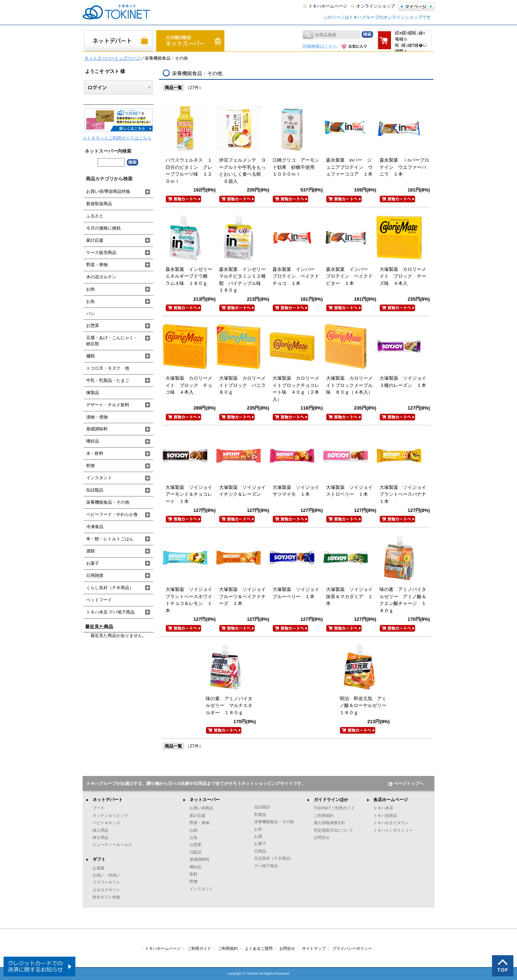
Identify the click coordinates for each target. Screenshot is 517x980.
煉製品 (93, 393)
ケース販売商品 (101, 253)
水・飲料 (95, 453)
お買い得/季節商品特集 (108, 191)
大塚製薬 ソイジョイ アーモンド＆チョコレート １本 (191, 494)
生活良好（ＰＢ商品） (274, 858)
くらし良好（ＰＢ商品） (110, 588)
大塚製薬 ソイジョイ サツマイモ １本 (298, 491)
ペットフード (99, 600)
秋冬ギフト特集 (106, 897)
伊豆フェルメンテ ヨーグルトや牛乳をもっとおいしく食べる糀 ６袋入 (242, 171)
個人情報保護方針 (330, 823)
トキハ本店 (383, 808)
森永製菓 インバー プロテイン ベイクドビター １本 (349, 276)
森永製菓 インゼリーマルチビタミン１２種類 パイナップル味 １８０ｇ (242, 280)
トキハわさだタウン (391, 823)
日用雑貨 (95, 575)
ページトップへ (406, 783)
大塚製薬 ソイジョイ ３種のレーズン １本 (405, 382)
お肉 (90, 289)
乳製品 (260, 814)
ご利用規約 (324, 815)
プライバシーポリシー (352, 948)
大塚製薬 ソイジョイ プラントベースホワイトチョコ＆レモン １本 (191, 600)
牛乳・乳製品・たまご (108, 380)
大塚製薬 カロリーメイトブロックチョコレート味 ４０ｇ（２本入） (296, 389)
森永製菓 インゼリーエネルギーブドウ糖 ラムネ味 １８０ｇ (189, 276)
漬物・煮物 (97, 417)
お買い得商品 (201, 808)
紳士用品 (101, 837)
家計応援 (95, 240)
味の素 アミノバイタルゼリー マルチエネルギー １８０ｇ (229, 706)
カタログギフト (106, 890)
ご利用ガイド (199, 948)
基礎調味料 (97, 429)
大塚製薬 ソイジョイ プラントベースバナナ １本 (405, 494)
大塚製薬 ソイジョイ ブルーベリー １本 (298, 593)
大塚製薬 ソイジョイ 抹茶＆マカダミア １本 (352, 596)
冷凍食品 (95, 527)
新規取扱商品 (99, 204)
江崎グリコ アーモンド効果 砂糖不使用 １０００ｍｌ (296, 167)
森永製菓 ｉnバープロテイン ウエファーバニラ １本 (404, 167)
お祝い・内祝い (106, 875)
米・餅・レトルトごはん (110, 539)
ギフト (99, 859)
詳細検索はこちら (320, 46)
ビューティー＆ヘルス (112, 845)
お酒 (258, 836)
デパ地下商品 (266, 866)
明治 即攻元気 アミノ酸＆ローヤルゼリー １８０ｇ (365, 706)
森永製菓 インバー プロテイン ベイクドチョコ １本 (296, 276)
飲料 (194, 874)
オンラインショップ (376, 6)
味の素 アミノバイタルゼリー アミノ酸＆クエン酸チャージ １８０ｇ (403, 600)
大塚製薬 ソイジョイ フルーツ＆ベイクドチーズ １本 (245, 596)
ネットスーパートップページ (112, 58)
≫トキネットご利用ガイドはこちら (117, 138)
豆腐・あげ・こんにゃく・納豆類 (112, 341)
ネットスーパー (205, 800)
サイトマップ (314, 948)
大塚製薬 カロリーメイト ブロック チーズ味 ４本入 (403, 276)
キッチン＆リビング (110, 815)
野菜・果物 (97, 265)
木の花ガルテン (101, 277)
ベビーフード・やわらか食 (112, 514)
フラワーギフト (106, 882)
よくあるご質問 (259, 948)
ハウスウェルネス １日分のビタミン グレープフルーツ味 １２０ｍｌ (189, 171)
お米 (258, 829)
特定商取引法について (334, 830)
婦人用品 (101, 830)
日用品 (260, 851)
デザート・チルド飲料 (108, 405)
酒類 (90, 551)
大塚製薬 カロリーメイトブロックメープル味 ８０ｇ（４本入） (349, 385)
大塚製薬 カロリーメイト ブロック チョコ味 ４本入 (189, 385)
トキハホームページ (328, 6)
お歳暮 (99, 868)
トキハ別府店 (385, 815)
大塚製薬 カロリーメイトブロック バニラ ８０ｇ (245, 385)
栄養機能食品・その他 (108, 502)
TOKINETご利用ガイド (334, 808)
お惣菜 (93, 325)
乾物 (90, 466)
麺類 (90, 356)
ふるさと (95, 216)
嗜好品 (93, 441)
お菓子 (93, 563)
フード (99, 808)
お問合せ (322, 837)
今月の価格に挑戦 (103, 228)
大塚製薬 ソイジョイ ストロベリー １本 (352, 491)
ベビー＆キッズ (106, 823)
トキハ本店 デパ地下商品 (110, 612)
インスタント (99, 478)
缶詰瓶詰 (95, 490)
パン (90, 314)
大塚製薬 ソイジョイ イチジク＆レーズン (245, 491)
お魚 (90, 301)
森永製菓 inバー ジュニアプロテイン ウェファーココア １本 (349, 167)
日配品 (195, 852)
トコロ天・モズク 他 (108, 368)
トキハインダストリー (393, 830)
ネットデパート (108, 800)
